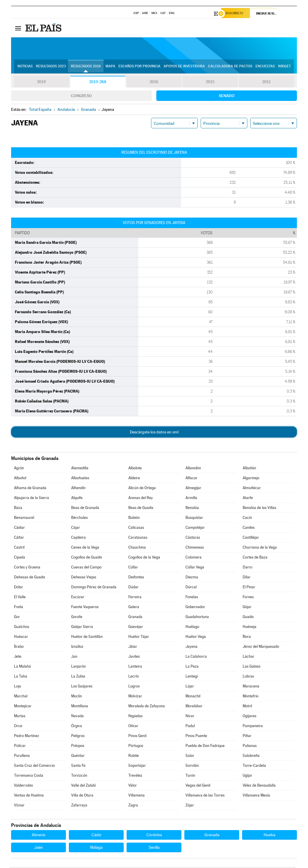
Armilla (191, 499)
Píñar (247, 737)
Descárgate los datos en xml (154, 433)
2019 (41, 83)
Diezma (192, 578)
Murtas (20, 717)
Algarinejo (251, 479)
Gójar (247, 608)
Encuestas (265, 67)
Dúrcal (191, 588)
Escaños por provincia (139, 67)
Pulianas (250, 747)
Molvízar (135, 697)
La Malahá (22, 667)
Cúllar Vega (195, 568)
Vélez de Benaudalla (259, 786)
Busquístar (194, 518)
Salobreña (251, 756)
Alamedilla (80, 469)
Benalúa (192, 509)
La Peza (192, 667)
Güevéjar (136, 628)
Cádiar (19, 528)
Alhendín (78, 489)
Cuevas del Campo (86, 568)
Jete (18, 657)
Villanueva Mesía (256, 796)
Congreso (81, 97)
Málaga (96, 848)
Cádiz (96, 836)
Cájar (76, 528)
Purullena (22, 756)
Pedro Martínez (27, 737)
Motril (247, 707)
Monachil (193, 697)
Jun (74, 657)
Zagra (133, 806)
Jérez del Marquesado (261, 647)
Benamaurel (24, 518)
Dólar (19, 588)
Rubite (134, 756)
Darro (247, 568)
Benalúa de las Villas (259, 509)
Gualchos (22, 628)
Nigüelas (135, 717)
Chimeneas (195, 548)
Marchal (21, 697)
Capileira (78, 538)
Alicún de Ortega (142, 489)
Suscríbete (238, 14)
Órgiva (77, 727)
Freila (19, 608)
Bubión (134, 518)
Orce (18, 727)
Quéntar (78, 756)
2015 (210, 83)
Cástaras (193, 538)
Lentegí (192, 677)
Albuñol (20, 479)
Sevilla (154, 848)
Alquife (77, 499)
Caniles (249, 528)
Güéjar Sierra (82, 628)
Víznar (19, 806)
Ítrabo (19, 647)
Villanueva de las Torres (205, 796)
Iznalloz (77, 647)
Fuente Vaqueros (85, 608)
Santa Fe (78, 766)
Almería (38, 836)
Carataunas (138, 538)
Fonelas (192, 598)
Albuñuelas (80, 479)
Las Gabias (252, 667)
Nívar (190, 717)
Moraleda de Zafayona (147, 707)
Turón (190, 776)
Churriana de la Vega (260, 548)
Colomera (194, 558)
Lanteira (135, 667)
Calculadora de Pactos (230, 67)
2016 (154, 83)
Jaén (38, 848)
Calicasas (136, 528)
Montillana (80, 707)
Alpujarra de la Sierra (32, 499)
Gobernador (195, 608)
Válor (133, 786)
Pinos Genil (137, 737)
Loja (17, 687)
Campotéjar (195, 528)
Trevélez (135, 776)
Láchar (249, 657)
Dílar (247, 578)
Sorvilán (192, 766)
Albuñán (249, 469)
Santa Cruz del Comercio (34, 766)
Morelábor (194, 707)
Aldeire (134, 479)
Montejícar (23, 707)
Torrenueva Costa (29, 776)
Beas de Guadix (141, 509)
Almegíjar (193, 489)
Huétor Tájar (139, 637)
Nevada (77, 717)
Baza (18, 509)
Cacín (247, 518)
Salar (190, 756)
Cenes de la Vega (85, 548)
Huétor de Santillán (87, 637)
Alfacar (191, 479)
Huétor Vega (196, 637)
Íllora (247, 637)
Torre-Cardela (254, 766)
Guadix (248, 618)
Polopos (78, 747)
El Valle (20, 598)
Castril (19, 548)
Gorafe (77, 618)
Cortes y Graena (27, 568)
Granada (135, 618)
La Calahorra (196, 657)
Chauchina (137, 548)
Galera (134, 608)
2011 (266, 83)
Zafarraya (79, 806)
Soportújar (137, 766)
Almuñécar (252, 489)
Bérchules (79, 518)
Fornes (248, 598)
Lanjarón (78, 667)
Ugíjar (247, 776)
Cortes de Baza (255, 558)
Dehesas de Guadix (30, 578)
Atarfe (248, 499)
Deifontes (136, 578)
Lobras (248, 677)
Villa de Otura (82, 796)
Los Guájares (82, 687)
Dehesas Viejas (84, 578)
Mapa (110, 67)
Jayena (191, 647)
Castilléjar (251, 538)
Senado (227, 97)
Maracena (251, 687)
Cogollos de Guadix (87, 558)
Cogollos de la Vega (144, 558)
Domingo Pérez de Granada (94, 588)
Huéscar (21, 637)
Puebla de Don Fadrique (205, 747)
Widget (284, 67)
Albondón (193, 469)
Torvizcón (79, 776)
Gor (17, 618)
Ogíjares (250, 717)
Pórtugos (136, 747)
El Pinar (249, 588)
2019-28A (98, 83)
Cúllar (133, 568)
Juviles (134, 657)
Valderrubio (23, 786)
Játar (133, 647)
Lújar (190, 687)
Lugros (134, 687)
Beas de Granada (85, 509)
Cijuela (20, 558)
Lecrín (134, 677)
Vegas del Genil (198, 786)
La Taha (21, 677)
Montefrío (251, 697)
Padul (190, 727)
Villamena (136, 796)
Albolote (135, 469)
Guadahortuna (197, 618)
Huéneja (250, 628)
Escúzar (78, 598)
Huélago (192, 628)
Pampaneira (253, 727)
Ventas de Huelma (29, 796)
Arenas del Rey (141, 499)
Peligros (78, 737)
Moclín (77, 697)
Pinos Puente (196, 737)
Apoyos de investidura (184, 67)
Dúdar (133, 588)
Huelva (269, 836)
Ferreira (135, 598)
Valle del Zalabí (83, 786)
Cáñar (19, 538)
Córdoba (154, 836)
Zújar (190, 806)
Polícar (20, 747)
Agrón (19, 469)
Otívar (133, 727)
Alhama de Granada (30, 489)
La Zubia (78, 677)
